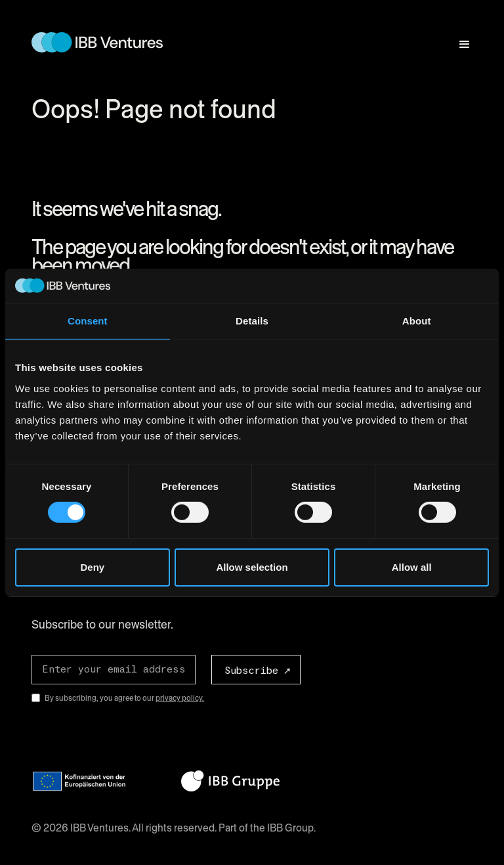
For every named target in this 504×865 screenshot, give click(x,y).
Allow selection (252, 567)
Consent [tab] (88, 321)
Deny (92, 567)
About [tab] (417, 321)
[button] (459, 39)
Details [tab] (252, 321)
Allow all (412, 567)
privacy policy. (180, 698)
